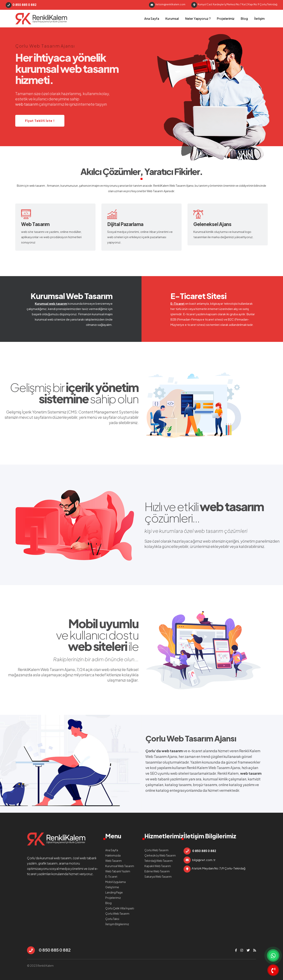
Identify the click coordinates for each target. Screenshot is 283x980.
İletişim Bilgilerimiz (117, 924)
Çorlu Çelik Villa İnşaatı (120, 908)
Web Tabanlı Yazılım (118, 871)
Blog (244, 18)
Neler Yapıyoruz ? (198, 18)
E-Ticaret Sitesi (198, 296)
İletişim (259, 18)
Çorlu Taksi (112, 919)
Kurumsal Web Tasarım (72, 296)
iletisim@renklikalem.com (167, 5)
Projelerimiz (226, 18)
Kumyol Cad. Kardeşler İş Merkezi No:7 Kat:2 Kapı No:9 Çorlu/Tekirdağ (234, 5)
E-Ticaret (178, 303)
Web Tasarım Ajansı (181, 186)
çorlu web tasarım (41, 19)
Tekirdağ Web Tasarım (159, 861)
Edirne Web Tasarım (157, 871)
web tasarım (37, 186)
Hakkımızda (113, 855)
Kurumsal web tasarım (51, 303)
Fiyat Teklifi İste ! (40, 121)
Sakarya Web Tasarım (158, 876)
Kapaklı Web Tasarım (158, 866)
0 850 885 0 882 (21, 5)
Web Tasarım (155, 191)
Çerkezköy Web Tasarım (160, 855)
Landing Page (114, 892)
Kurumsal (172, 18)
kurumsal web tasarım (56, 858)
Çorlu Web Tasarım (179, 738)
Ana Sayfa (152, 18)
